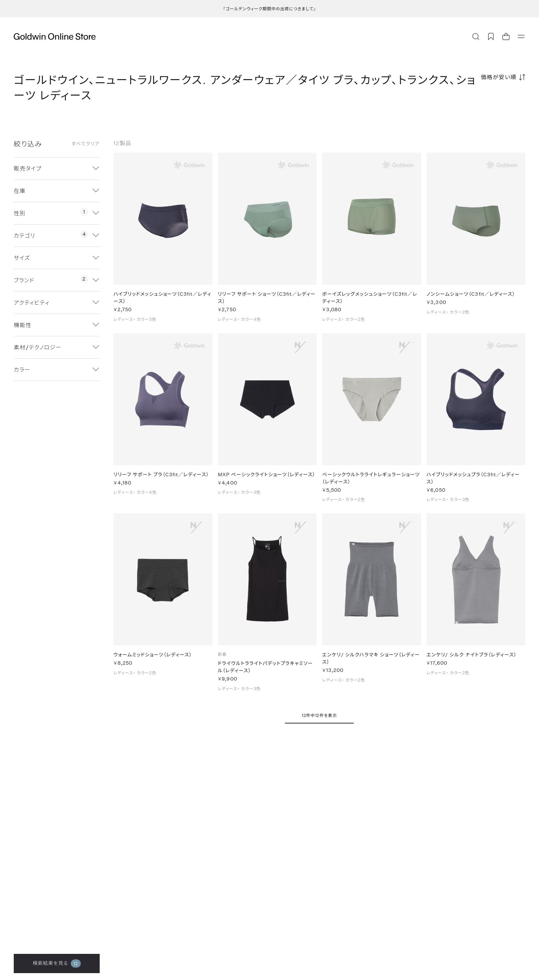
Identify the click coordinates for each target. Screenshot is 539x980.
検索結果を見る (57, 963)
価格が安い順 (499, 77)
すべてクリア (86, 144)
